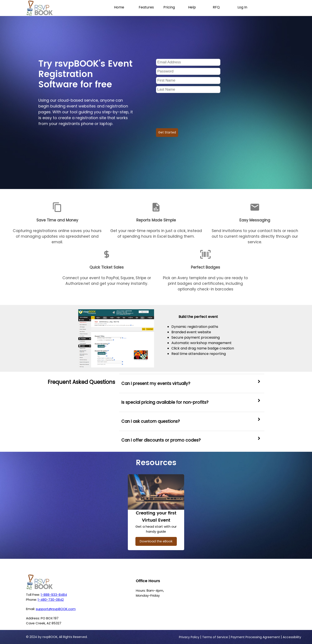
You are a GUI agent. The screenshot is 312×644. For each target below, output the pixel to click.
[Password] (188, 71)
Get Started (167, 132)
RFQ (216, 7)
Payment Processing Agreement (255, 637)
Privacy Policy (189, 637)
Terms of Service (215, 637)
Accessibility (292, 637)
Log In (242, 7)
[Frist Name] (188, 80)
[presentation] (189, 109)
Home (119, 7)
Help (192, 7)
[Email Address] (188, 62)
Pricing (169, 7)
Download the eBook (156, 541)
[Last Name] (188, 90)
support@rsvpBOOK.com (56, 609)
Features (146, 7)
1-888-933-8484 (54, 595)
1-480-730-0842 (51, 600)
